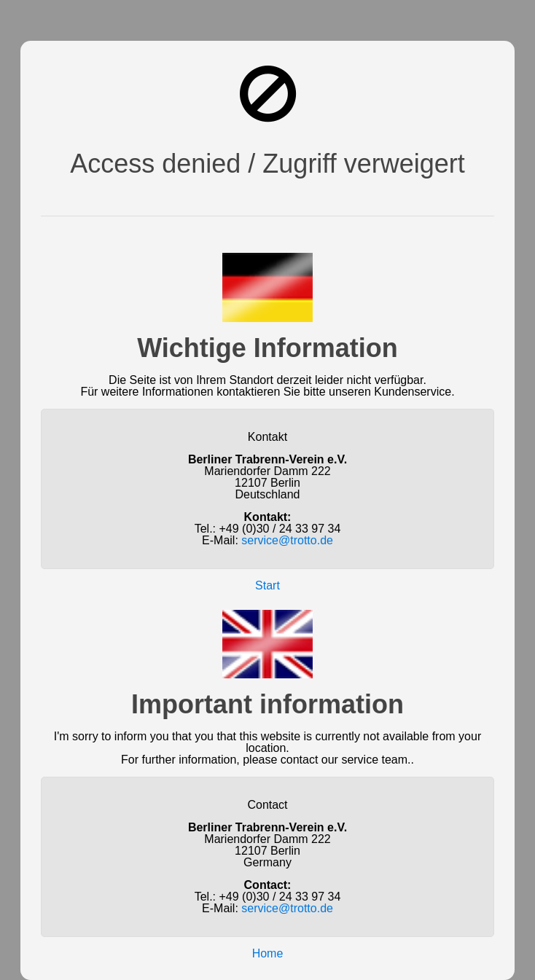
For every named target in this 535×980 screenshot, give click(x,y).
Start (267, 585)
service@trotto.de (287, 540)
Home (268, 953)
